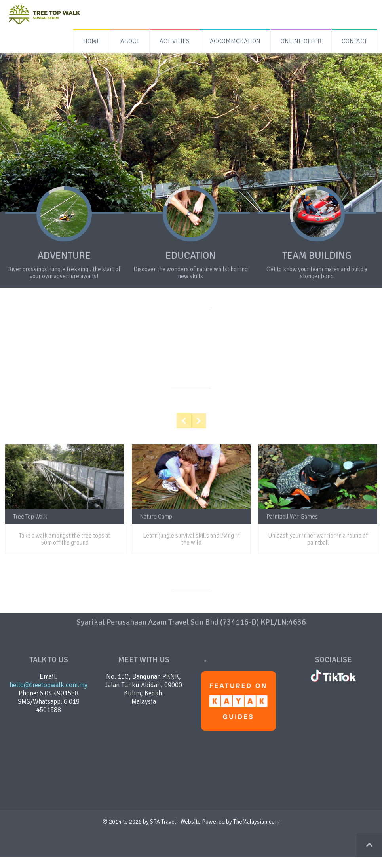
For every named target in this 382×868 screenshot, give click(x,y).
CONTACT (354, 41)
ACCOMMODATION (235, 41)
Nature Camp (161, 519)
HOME (92, 41)
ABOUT (130, 41)
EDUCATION (189, 255)
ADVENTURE (63, 255)
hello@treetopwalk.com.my (48, 685)
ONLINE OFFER (301, 41)
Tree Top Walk (30, 519)
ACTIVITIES (175, 41)
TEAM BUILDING (313, 255)
